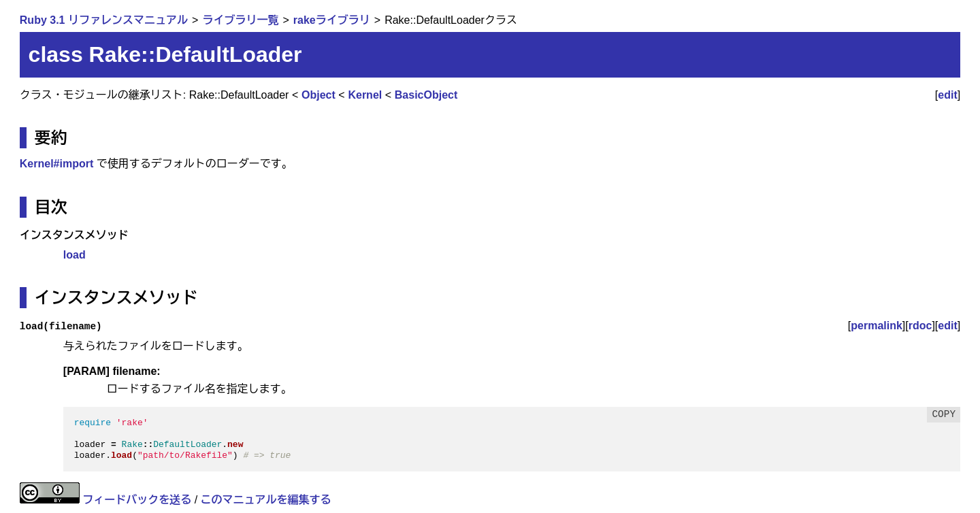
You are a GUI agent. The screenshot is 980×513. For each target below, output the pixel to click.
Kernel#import (56, 164)
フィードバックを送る (137, 500)
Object (318, 95)
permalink (877, 326)
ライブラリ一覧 (240, 20)
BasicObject (426, 95)
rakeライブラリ (332, 20)
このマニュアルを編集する (266, 500)
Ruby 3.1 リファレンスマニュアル (104, 20)
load (75, 255)
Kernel (365, 95)
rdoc (920, 326)
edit (947, 95)
